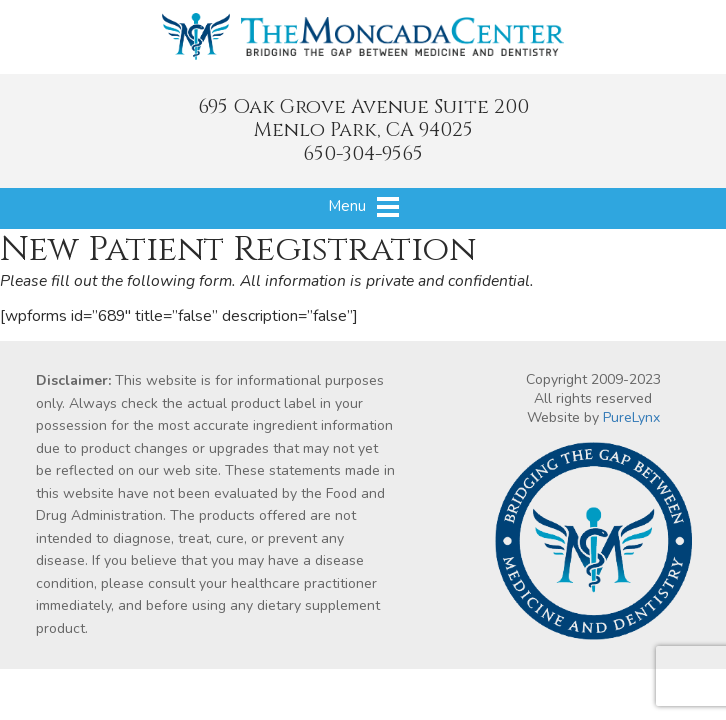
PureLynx (631, 417)
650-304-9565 (363, 154)
